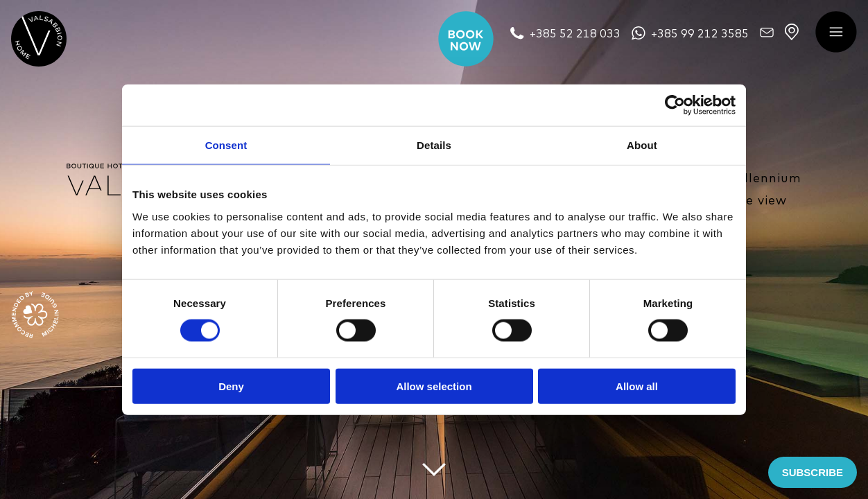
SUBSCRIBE (813, 472)
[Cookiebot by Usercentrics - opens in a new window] (675, 105)
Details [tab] (434, 145)
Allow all (637, 386)
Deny (231, 386)
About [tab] (642, 145)
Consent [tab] (226, 145)
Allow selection (434, 386)
